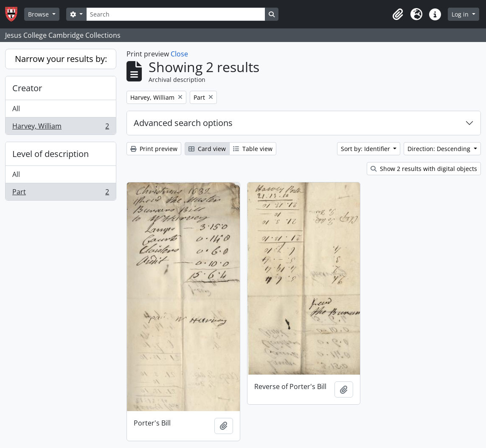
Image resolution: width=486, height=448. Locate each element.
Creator (27, 88)
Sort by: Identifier (366, 149)
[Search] (176, 14)
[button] (398, 14)
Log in (461, 14)
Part (60, 193)
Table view (253, 149)
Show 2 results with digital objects (424, 169)
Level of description (51, 154)
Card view (207, 149)
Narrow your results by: (61, 59)
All (16, 109)
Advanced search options (183, 123)
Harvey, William (60, 128)
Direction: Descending (440, 149)
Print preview (154, 149)
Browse (39, 14)
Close (179, 54)
